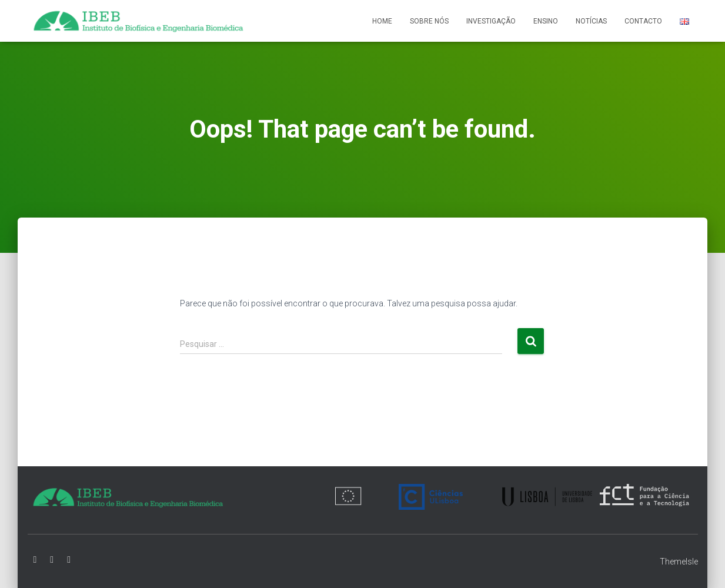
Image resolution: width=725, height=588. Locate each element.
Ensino (546, 21)
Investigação (491, 21)
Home (382, 21)
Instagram (69, 560)
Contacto (643, 21)
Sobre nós (429, 21)
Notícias (591, 21)
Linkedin (52, 560)
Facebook (35, 560)
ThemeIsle (679, 562)
